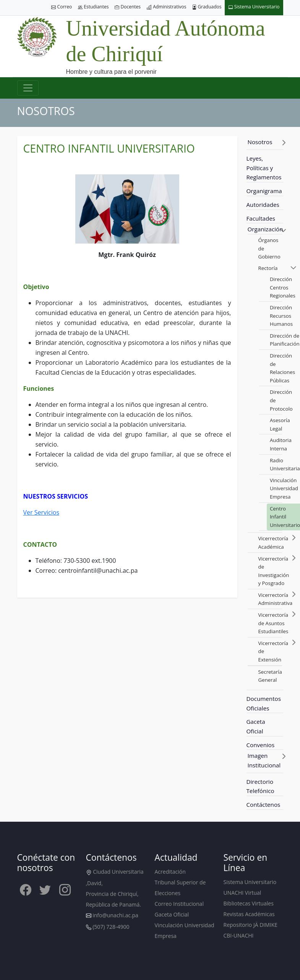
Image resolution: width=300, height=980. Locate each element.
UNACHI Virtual (242, 893)
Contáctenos (264, 804)
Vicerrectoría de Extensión (273, 651)
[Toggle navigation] (28, 88)
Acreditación (170, 872)
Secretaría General (270, 676)
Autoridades (263, 205)
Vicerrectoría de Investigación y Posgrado (274, 571)
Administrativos (166, 7)
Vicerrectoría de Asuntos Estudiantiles (273, 623)
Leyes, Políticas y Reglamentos (264, 168)
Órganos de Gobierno (269, 248)
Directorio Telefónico (260, 786)
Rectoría (268, 268)
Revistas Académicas (249, 914)
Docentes (128, 7)
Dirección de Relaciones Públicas (282, 368)
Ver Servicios (41, 512)
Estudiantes (93, 7)
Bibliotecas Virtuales (249, 903)
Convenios (261, 745)
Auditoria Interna (281, 444)
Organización (265, 229)
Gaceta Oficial (256, 726)
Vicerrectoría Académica (273, 543)
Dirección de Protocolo (281, 400)
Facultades (261, 218)
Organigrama (264, 191)
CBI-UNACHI (239, 935)
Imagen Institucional (264, 760)
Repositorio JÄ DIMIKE (251, 925)
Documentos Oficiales (264, 703)
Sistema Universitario (254, 7)
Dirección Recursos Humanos (281, 316)
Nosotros (260, 142)
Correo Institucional (179, 904)
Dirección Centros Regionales (283, 287)
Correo (62, 7)
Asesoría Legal (280, 424)
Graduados (207, 7)
